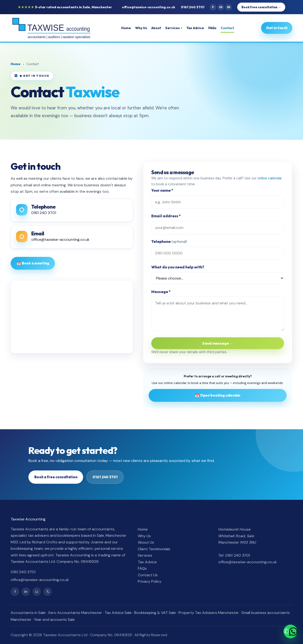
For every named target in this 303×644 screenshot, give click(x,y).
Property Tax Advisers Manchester (209, 613)
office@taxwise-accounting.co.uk (149, 7)
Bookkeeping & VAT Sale (155, 613)
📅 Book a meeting (33, 263)
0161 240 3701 (193, 7)
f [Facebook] (213, 7)
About (157, 28)
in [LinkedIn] (229, 7)
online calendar (270, 180)
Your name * (162, 192)
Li (37, 592)
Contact (228, 28)
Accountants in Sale (28, 613)
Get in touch (277, 28)
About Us (146, 542)
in (26, 592)
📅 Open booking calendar (218, 395)
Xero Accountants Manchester (75, 613)
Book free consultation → (261, 7)
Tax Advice (196, 28)
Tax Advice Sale (118, 613)
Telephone (169, 243)
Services (174, 28)
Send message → (218, 345)
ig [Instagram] (221, 7)
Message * (161, 293)
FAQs (213, 28)
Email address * (166, 218)
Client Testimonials (154, 549)
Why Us (142, 28)
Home (127, 28)
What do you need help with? (178, 269)
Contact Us (148, 575)
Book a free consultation (56, 477)
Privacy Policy (150, 581)
